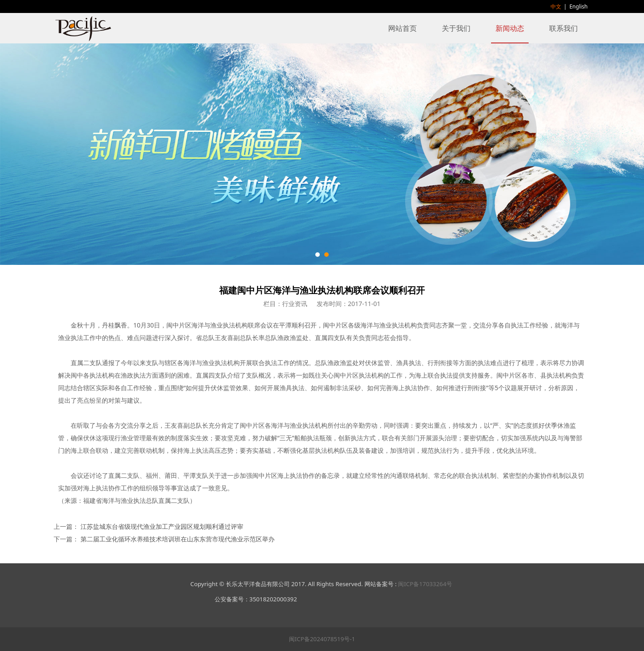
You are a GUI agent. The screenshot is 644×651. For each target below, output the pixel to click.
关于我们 (456, 28)
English (578, 6)
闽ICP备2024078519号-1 (322, 639)
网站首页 (402, 28)
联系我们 (563, 28)
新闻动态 (510, 28)
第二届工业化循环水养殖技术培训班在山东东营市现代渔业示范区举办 (178, 539)
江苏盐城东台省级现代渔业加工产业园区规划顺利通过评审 (162, 526)
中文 (556, 6)
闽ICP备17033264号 (425, 584)
